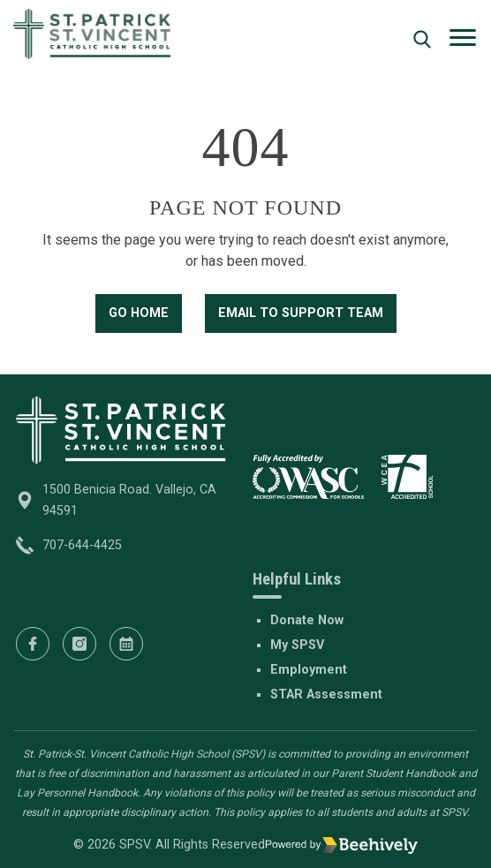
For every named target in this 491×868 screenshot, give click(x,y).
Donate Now (307, 620)
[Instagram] (79, 644)
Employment (309, 670)
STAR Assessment (326, 694)
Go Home (139, 313)
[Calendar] (126, 644)
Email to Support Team (301, 313)
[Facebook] (33, 644)
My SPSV (297, 645)
